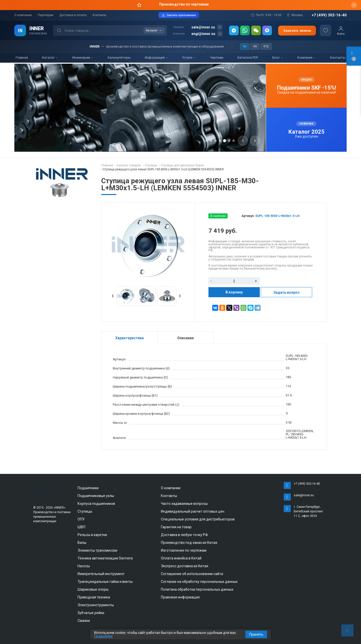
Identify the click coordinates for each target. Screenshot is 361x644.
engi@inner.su (203, 34)
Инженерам (83, 58)
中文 (266, 46)
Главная (22, 58)
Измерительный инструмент (101, 574)
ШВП (81, 527)
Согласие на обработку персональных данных (199, 582)
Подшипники (88, 488)
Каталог (50, 58)
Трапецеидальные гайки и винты (105, 582)
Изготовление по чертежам (184, 550)
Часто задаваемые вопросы (184, 504)
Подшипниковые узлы (96, 496)
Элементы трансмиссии (97, 550)
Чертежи (217, 58)
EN (255, 46)
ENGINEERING (38, 34)
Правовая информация (180, 597)
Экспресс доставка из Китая (185, 566)
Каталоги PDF (248, 58)
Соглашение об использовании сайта (192, 574)
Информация (156, 58)
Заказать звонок (297, 31)
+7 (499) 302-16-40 (329, 15)
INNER (37, 28)
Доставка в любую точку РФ (184, 535)
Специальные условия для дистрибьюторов (198, 519)
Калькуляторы (119, 58)
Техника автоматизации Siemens (105, 558)
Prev (113, 296)
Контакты (99, 15)
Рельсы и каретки (92, 535)
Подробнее (103, 636)
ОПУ (81, 519)
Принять (256, 634)
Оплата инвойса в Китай (181, 558)
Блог (278, 58)
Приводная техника (94, 597)
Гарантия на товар (176, 527)
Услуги (189, 58)
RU (245, 46)
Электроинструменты (96, 605)
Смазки (84, 621)
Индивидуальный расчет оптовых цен (193, 511)
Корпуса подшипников (96, 504)
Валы (82, 543)
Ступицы (85, 511)
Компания (307, 58)
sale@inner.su (203, 27)
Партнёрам (46, 15)
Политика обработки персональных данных (197, 589)
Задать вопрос (286, 292)
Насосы (84, 566)
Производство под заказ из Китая (189, 543)
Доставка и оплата (73, 15)
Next (180, 296)
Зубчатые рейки (91, 613)
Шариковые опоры (93, 589)
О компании (23, 15)
